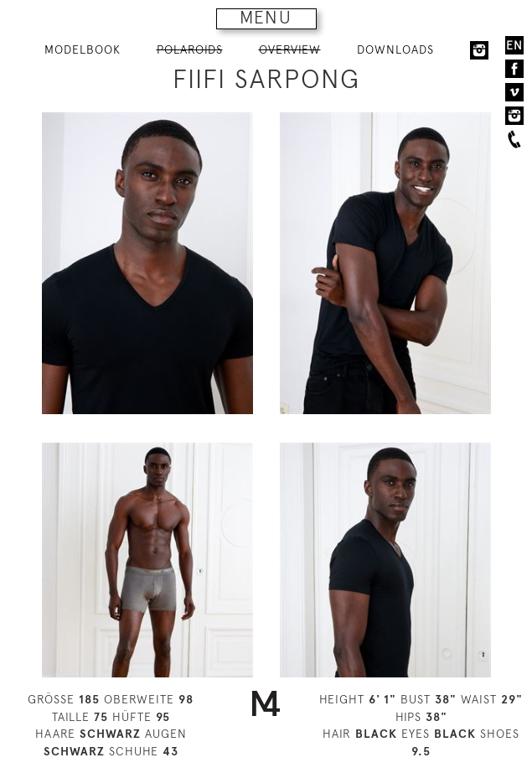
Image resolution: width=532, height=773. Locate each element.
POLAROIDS (190, 49)
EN (514, 45)
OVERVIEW (290, 49)
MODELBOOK (83, 49)
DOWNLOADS (395, 49)
